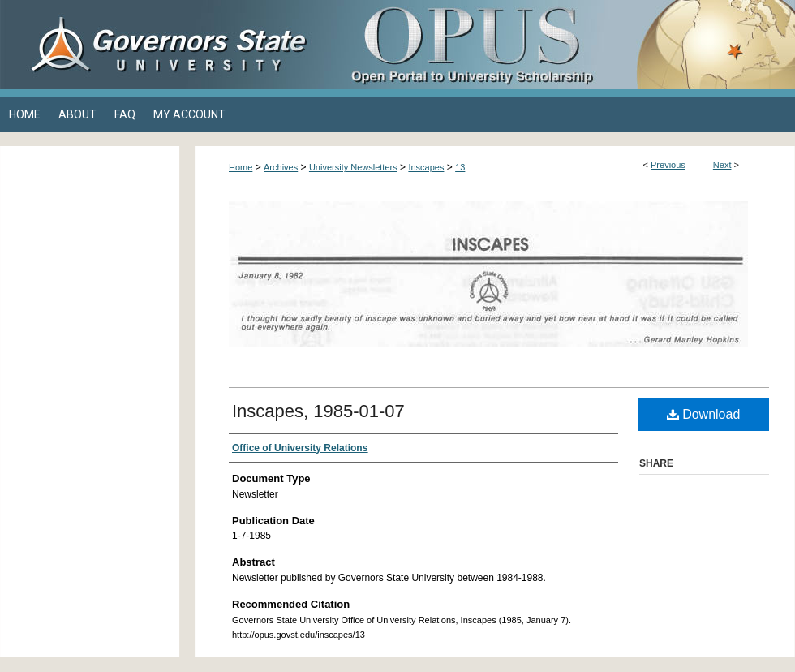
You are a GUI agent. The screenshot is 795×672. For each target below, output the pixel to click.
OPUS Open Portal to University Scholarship (560, 45)
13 (460, 167)
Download (704, 414)
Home (241, 167)
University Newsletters (353, 167)
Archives (281, 167)
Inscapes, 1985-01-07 (318, 411)
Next (722, 165)
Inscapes (426, 167)
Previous (668, 165)
